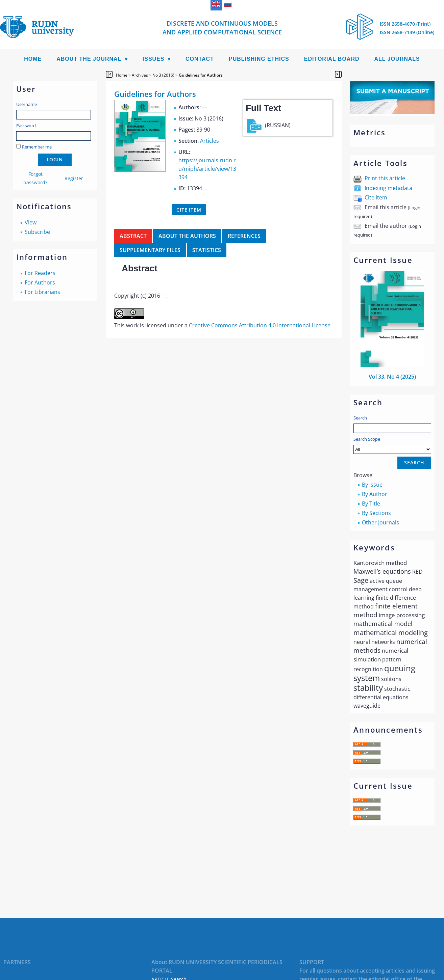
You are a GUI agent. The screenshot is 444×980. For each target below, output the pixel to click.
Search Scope (392, 445)
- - (204, 107)
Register (74, 178)
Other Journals (380, 522)
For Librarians (42, 292)
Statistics (207, 250)
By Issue (372, 485)
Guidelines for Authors (201, 75)
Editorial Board (332, 59)
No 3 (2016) (163, 75)
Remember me (37, 147)
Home (33, 59)
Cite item (376, 197)
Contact (200, 59)
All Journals (397, 59)
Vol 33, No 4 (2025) (392, 377)
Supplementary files (150, 250)
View (31, 222)
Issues (154, 59)
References (244, 236)
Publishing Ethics (259, 59)
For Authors (40, 282)
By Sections (376, 513)
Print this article (385, 178)
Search (360, 418)
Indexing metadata (388, 188)
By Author (375, 494)
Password (26, 126)
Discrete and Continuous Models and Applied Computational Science (222, 28)
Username (27, 104)
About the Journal (89, 59)
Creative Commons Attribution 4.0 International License (260, 325)
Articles (209, 141)
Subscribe (37, 232)
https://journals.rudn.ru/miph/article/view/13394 (207, 169)
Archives (140, 75)
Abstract (133, 236)
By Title (371, 503)
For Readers (40, 273)
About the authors (187, 236)
